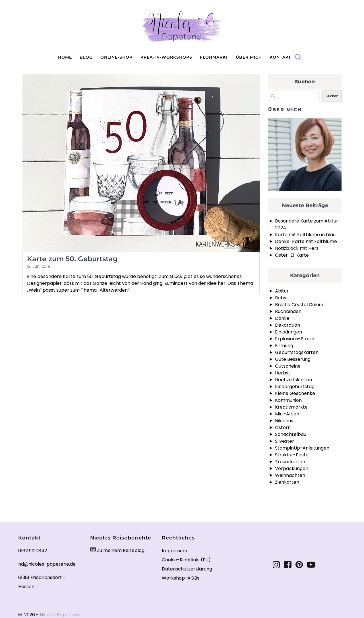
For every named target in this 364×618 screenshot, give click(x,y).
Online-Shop (116, 57)
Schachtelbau (291, 434)
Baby (281, 298)
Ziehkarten (287, 482)
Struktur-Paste (292, 455)
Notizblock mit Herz (297, 248)
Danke (282, 318)
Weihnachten (290, 475)
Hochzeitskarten (293, 380)
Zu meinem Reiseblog (117, 550)
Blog (86, 57)
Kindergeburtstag (295, 387)
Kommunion (288, 400)
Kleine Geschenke (295, 393)
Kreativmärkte (291, 407)
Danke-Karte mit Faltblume (306, 241)
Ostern (283, 428)
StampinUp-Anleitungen (302, 448)
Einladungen (288, 332)
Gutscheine (288, 366)
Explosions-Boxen (295, 339)
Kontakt (280, 57)
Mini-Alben (287, 414)
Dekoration (288, 325)
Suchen (305, 82)
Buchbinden (288, 311)
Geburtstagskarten (297, 352)
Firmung (284, 346)
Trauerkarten (290, 462)
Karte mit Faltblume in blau (305, 235)
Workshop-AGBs (181, 578)
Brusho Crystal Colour (299, 305)
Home (65, 57)
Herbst (283, 373)
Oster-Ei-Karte (292, 255)
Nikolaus (284, 421)
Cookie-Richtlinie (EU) (186, 560)
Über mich (249, 57)
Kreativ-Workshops (166, 57)
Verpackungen (292, 468)
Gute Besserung (293, 359)
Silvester (285, 441)
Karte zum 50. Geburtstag (72, 259)
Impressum (174, 551)
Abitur (282, 291)
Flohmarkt (214, 57)
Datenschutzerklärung (187, 569)
